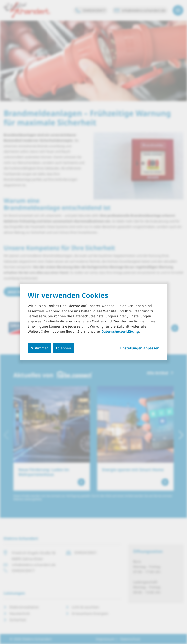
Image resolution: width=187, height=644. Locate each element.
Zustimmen (39, 348)
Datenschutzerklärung (120, 331)
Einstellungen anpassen (139, 348)
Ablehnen (63, 348)
